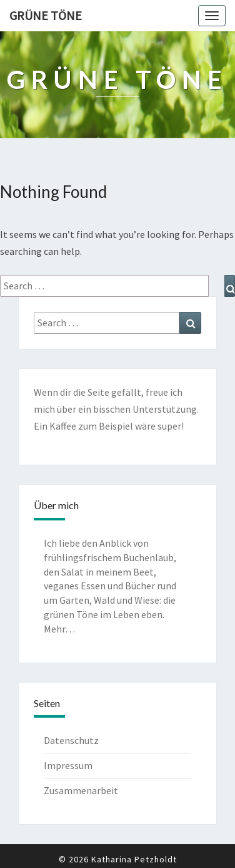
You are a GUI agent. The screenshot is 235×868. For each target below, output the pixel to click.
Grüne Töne (46, 15)
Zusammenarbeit (81, 790)
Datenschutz (71, 740)
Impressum (68, 765)
